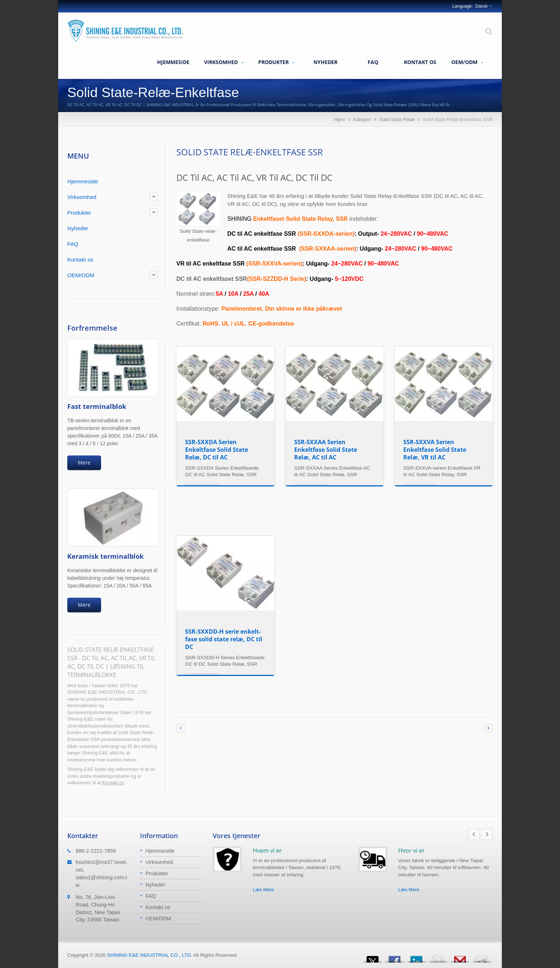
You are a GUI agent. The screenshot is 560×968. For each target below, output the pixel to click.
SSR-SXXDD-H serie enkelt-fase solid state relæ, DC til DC (224, 639)
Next (487, 834)
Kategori (362, 119)
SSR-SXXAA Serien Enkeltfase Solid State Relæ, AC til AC (326, 450)
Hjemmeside (173, 62)
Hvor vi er (411, 851)
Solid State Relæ (397, 119)
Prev (474, 834)
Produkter (276, 62)
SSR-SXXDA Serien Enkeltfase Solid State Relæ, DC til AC (217, 450)
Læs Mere (263, 890)
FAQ (373, 62)
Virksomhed (224, 62)
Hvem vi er (267, 851)
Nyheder (325, 62)
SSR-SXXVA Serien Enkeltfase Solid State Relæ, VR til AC (435, 450)
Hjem (340, 119)
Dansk (481, 6)
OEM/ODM (467, 62)
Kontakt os (420, 62)
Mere (84, 463)
